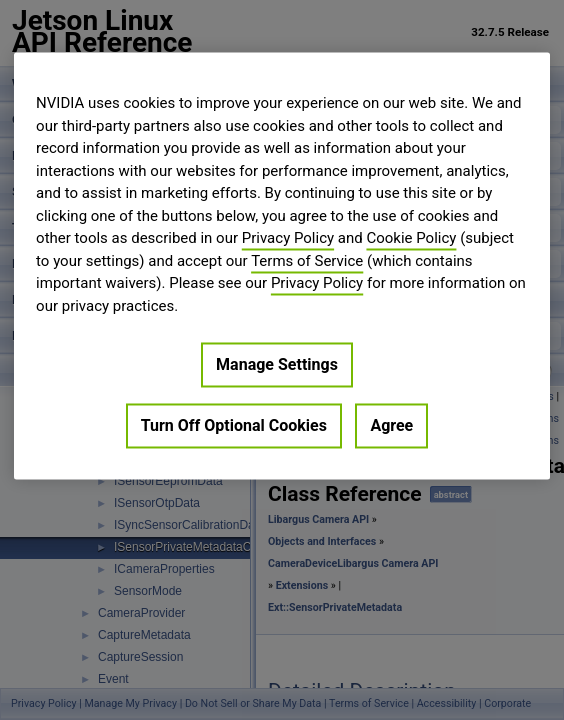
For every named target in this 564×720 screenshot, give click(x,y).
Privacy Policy (288, 238)
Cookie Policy (411, 238)
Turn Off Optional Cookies (234, 425)
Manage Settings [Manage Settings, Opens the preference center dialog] (277, 364)
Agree (391, 425)
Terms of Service (307, 261)
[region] (282, 265)
